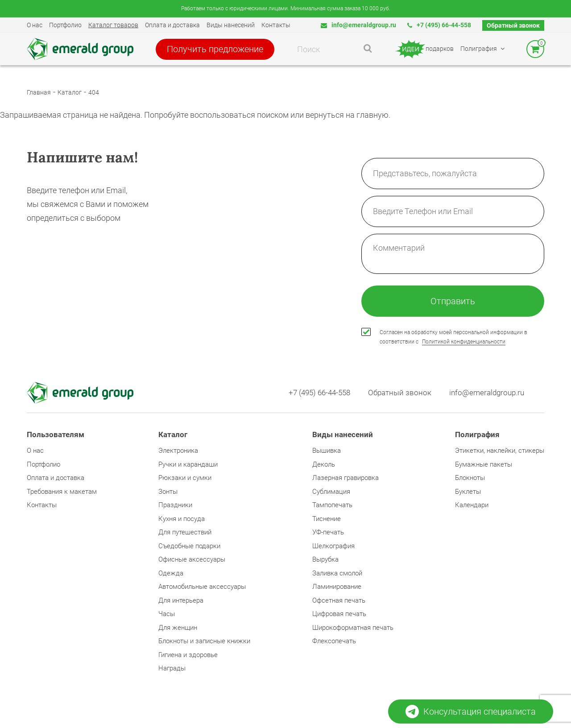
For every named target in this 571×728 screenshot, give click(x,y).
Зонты (168, 492)
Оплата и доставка (172, 25)
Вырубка (325, 559)
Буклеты (468, 492)
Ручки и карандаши (188, 464)
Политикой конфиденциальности (464, 342)
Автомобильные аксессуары (202, 587)
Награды (172, 668)
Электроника (178, 451)
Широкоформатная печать (353, 628)
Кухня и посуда (182, 519)
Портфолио (65, 25)
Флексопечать (334, 641)
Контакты (276, 25)
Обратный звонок (513, 25)
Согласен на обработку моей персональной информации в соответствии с (453, 337)
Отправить (453, 301)
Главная (39, 92)
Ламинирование (337, 587)
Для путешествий (185, 532)
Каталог (70, 92)
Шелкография (333, 546)
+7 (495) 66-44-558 (439, 25)
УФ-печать (328, 532)
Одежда (171, 573)
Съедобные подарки (189, 546)
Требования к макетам (62, 492)
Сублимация (331, 492)
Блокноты (470, 478)
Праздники (175, 505)
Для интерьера (181, 600)
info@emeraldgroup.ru (358, 25)
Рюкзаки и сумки (185, 478)
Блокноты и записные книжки (204, 641)
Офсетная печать (339, 600)
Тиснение (327, 519)
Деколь (324, 464)
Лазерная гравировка (345, 478)
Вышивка (327, 451)
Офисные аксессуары (192, 559)
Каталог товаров (113, 25)
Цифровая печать (339, 614)
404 (94, 92)
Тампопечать (332, 505)
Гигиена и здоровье (188, 655)
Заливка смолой (337, 573)
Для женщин (178, 628)
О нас (35, 25)
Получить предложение (215, 49)
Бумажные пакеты (484, 464)
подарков (424, 49)
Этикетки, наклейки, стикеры (500, 451)
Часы (167, 614)
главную (372, 115)
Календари (472, 505)
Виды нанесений (231, 25)
